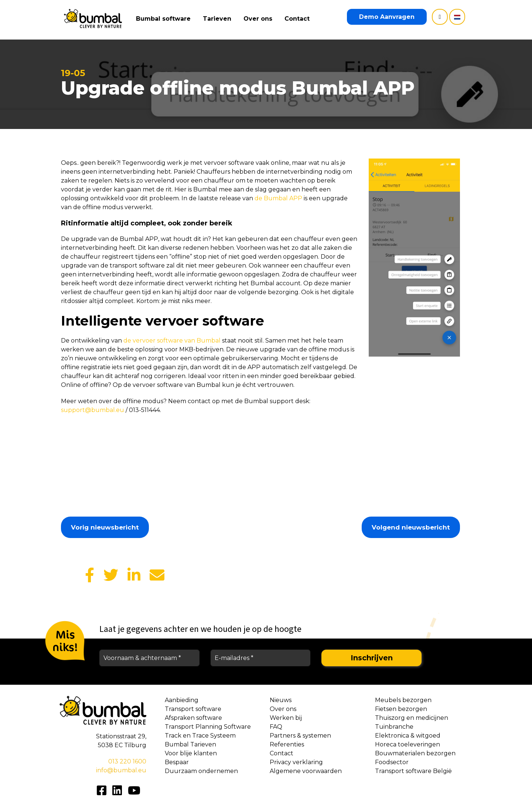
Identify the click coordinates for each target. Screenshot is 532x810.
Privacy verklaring (296, 762)
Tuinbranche (394, 727)
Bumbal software (165, 19)
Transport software (193, 709)
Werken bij (286, 718)
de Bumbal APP (278, 198)
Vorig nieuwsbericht (105, 527)
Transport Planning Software (208, 727)
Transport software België (413, 771)
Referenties (287, 744)
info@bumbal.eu (121, 770)
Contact (299, 19)
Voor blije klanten (191, 753)
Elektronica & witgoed (408, 736)
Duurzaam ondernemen (201, 771)
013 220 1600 (127, 761)
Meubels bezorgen (403, 700)
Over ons (260, 19)
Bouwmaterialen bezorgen (415, 753)
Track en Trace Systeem (200, 736)
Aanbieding (182, 700)
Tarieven (219, 19)
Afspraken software (193, 718)
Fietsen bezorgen (401, 709)
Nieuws (281, 700)
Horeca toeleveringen (407, 744)
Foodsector (392, 762)
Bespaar (177, 762)
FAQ (276, 727)
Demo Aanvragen (387, 17)
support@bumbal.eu (93, 410)
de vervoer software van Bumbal (172, 341)
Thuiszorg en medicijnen (412, 718)
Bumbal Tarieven (190, 744)
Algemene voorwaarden (306, 771)
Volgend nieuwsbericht (411, 527)
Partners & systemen (300, 736)
